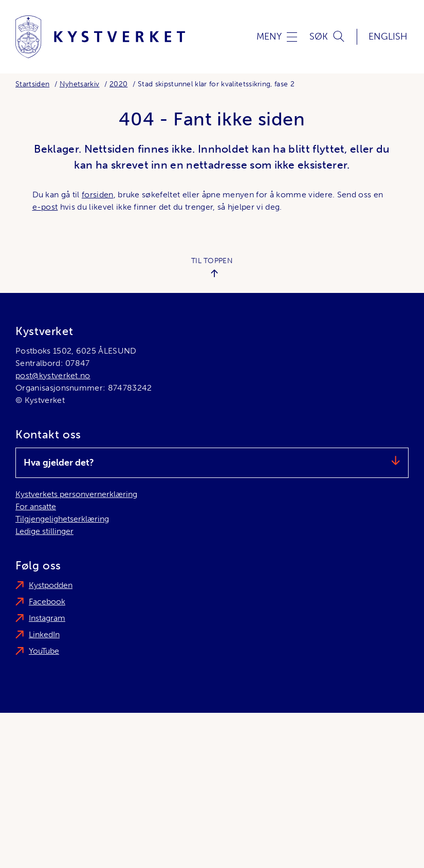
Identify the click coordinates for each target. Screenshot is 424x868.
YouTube (44, 651)
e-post (45, 207)
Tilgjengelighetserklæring (62, 519)
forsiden (98, 195)
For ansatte (36, 506)
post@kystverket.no (53, 375)
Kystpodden (51, 585)
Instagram (47, 618)
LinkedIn (44, 634)
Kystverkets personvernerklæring (76, 494)
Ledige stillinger (44, 531)
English (388, 36)
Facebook (47, 602)
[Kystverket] (100, 37)
